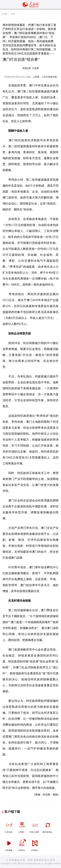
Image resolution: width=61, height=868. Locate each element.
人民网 (4, 14)
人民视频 (9, 845)
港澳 (13, 14)
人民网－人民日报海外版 (45, 77)
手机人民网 (35, 826)
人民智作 (35, 845)
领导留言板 (48, 826)
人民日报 (9, 826)
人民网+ (22, 826)
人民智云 (22, 845)
